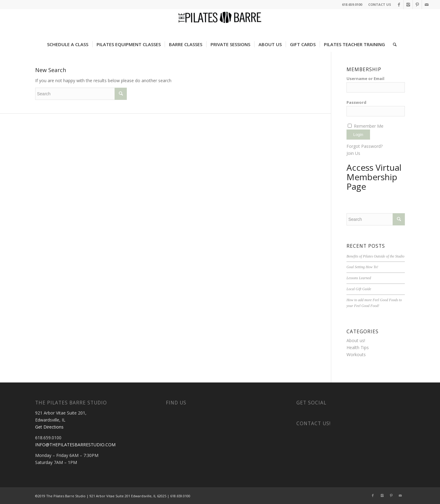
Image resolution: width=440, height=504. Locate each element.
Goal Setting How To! (362, 267)
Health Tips (358, 347)
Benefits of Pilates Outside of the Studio (376, 256)
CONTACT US (380, 4)
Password (356, 102)
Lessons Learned (359, 278)
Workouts (356, 354)
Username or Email (365, 79)
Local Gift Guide (359, 289)
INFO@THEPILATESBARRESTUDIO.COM (75, 445)
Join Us (353, 153)
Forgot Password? (365, 146)
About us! (356, 340)
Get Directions (49, 427)
